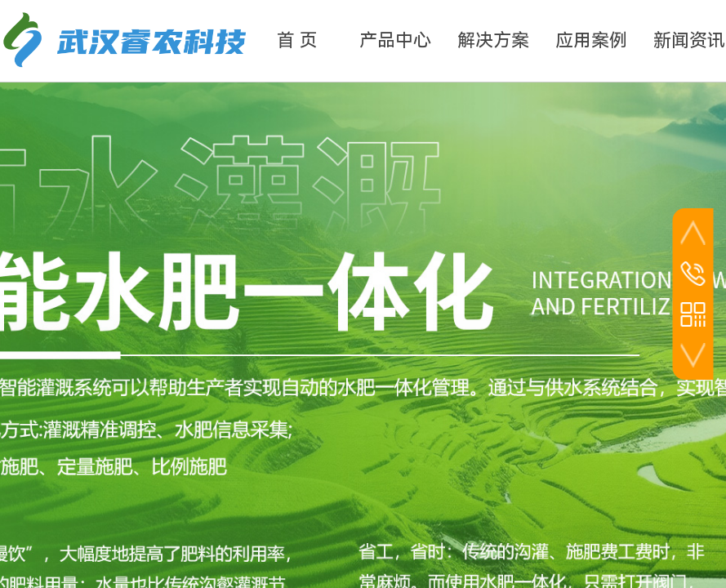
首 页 (297, 40)
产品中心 (395, 40)
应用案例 (591, 40)
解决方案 (493, 40)
